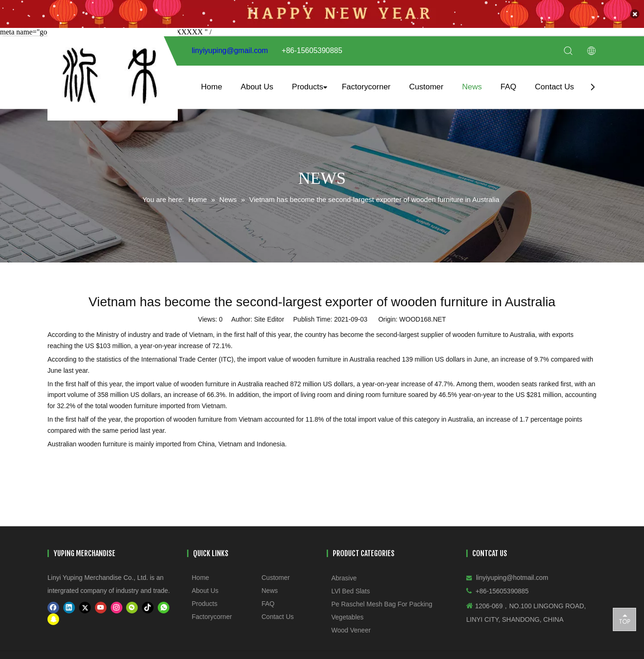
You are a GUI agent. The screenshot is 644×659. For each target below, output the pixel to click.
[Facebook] (53, 603)
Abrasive (344, 574)
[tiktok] (148, 603)
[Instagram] (117, 603)
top (624, 619)
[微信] (132, 603)
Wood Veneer (351, 626)
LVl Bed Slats (351, 587)
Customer (426, 83)
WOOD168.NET (423, 315)
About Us (257, 83)
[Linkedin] (69, 603)
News (472, 83)
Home (211, 83)
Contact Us (554, 83)
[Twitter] (85, 603)
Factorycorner (366, 83)
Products (307, 83)
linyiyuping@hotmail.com (512, 573)
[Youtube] (101, 603)
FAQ (508, 83)
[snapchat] (53, 615)
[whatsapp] (164, 603)
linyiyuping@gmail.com (230, 47)
